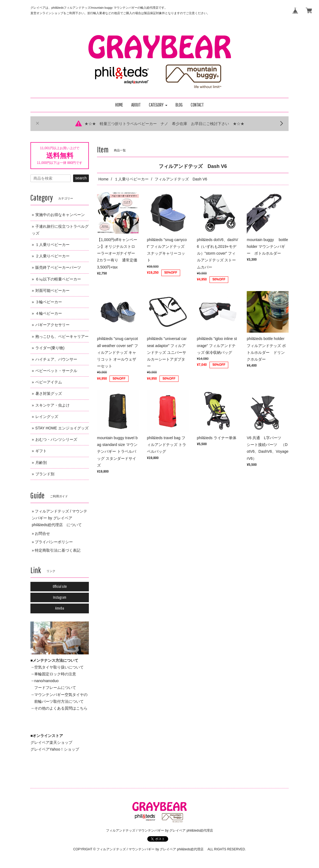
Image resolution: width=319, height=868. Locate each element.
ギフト (41, 451)
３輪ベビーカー (49, 302)
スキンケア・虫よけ (52, 405)
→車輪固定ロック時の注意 (53, 674)
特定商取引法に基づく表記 (58, 550)
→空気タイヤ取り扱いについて (57, 667)
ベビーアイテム (49, 382)
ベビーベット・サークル (56, 371)
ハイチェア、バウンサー (56, 359)
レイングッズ (47, 417)
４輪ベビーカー (49, 313)
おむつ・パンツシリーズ (56, 439)
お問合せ (42, 533)
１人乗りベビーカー (132, 179)
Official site (60, 586)
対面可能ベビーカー (52, 291)
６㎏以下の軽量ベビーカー (58, 279)
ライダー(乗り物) (50, 348)
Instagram (60, 597)
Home (103, 179)
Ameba (60, 608)
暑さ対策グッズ (49, 394)
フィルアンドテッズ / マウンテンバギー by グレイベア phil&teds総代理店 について (60, 518)
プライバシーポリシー (54, 542)
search (81, 178)
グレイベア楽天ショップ (51, 742)
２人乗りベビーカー (52, 256)
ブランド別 (45, 474)
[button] (158, 105)
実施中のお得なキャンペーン (60, 215)
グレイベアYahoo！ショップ (55, 749)
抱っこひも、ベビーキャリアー (62, 336)
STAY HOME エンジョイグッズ (62, 428)
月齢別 (41, 463)
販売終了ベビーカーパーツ (58, 267)
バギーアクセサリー (52, 325)
